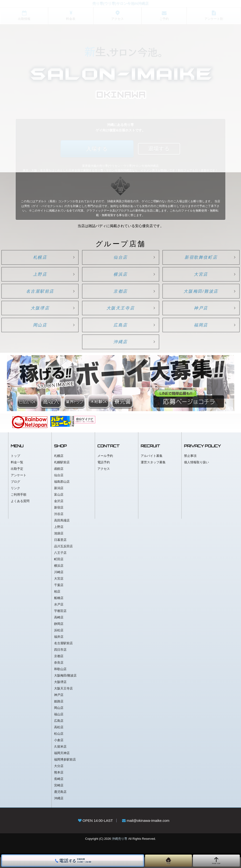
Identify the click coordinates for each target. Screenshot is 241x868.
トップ (15, 467)
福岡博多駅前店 (65, 770)
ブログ (15, 492)
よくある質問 (20, 512)
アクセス (104, 479)
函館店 (59, 479)
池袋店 (59, 544)
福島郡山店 (62, 492)
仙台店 (120, 258)
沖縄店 (120, 352)
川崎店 (59, 583)
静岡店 (59, 635)
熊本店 (59, 783)
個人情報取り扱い (196, 473)
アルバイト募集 (152, 467)
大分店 (59, 777)
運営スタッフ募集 (153, 473)
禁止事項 (190, 467)
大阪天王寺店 (121, 314)
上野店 (44, 277)
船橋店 (59, 609)
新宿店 (59, 518)
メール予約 (105, 467)
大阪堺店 (44, 314)
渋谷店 (59, 525)
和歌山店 (60, 680)
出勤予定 (17, 479)
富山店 (59, 505)
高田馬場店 (62, 531)
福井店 (59, 647)
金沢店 (59, 512)
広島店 (120, 333)
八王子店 (60, 563)
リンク (15, 499)
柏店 (57, 602)
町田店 (59, 570)
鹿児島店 (60, 803)
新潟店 (59, 499)
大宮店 (197, 277)
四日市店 (60, 660)
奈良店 (59, 673)
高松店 (59, 738)
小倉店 (59, 751)
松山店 (59, 744)
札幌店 (44, 258)
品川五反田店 (63, 557)
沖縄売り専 (120, 849)
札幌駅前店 (62, 473)
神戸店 (197, 314)
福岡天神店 (62, 764)
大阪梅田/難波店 (197, 296)
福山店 (59, 725)
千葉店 (59, 596)
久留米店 (60, 757)
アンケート (19, 486)
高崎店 (59, 628)
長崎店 (59, 790)
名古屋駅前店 (44, 296)
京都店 (120, 296)
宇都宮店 (60, 622)
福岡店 (197, 333)
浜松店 (59, 641)
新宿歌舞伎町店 (197, 258)
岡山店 (44, 333)
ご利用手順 (19, 505)
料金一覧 (17, 473)
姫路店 (59, 712)
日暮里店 (60, 551)
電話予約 (104, 473)
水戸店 (59, 615)
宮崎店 (59, 796)
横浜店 (120, 277)
